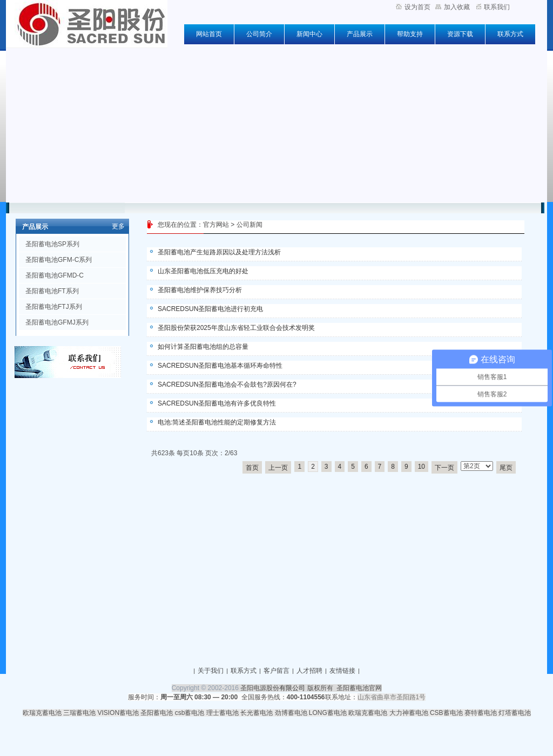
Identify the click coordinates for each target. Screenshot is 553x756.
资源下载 (460, 34)
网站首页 (209, 34)
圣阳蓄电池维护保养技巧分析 (200, 290)
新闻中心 (309, 34)
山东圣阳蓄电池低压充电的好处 (203, 271)
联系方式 (510, 34)
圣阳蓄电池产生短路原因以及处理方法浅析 (219, 252)
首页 (252, 468)
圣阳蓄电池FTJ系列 (54, 307)
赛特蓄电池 (481, 713)
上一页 (278, 468)
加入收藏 (453, 7)
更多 (118, 226)
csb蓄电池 (190, 713)
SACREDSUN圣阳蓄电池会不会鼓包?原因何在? (227, 384)
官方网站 (216, 225)
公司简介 (259, 34)
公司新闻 (249, 225)
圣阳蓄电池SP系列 (52, 244)
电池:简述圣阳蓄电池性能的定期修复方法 (217, 422)
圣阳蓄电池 (157, 713)
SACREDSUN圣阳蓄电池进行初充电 (210, 309)
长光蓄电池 (257, 713)
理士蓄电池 (222, 713)
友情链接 (342, 671)
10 (422, 467)
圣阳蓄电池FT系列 (52, 291)
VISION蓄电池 (118, 713)
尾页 (506, 468)
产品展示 (360, 34)
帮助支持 (410, 34)
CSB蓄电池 (446, 713)
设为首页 (413, 7)
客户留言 (276, 671)
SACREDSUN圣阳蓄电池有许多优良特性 (217, 403)
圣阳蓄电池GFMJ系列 (57, 322)
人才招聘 (309, 671)
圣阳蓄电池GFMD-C (55, 275)
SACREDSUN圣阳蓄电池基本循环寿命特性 (220, 366)
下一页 (444, 468)
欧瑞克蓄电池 (42, 713)
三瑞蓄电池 (79, 713)
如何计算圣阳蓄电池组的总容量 (203, 347)
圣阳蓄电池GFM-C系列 (59, 260)
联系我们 (493, 7)
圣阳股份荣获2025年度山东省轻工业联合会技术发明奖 (236, 328)
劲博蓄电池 (291, 713)
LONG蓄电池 (328, 713)
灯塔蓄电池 (515, 713)
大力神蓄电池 (409, 713)
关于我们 (211, 671)
